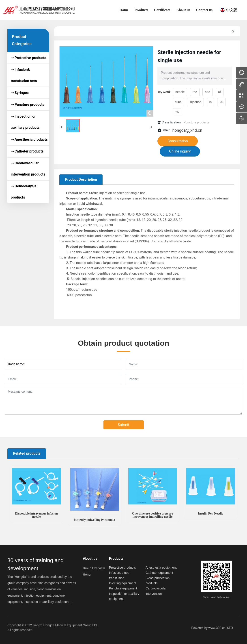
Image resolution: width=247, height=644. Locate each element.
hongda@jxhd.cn (187, 130)
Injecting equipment (123, 583)
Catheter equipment (159, 573)
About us (90, 558)
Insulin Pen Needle (210, 514)
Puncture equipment (123, 588)
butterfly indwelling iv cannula (95, 520)
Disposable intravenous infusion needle (36, 515)
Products (116, 558)
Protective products (122, 568)
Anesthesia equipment (161, 568)
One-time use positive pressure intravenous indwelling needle (153, 515)
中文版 (232, 10)
